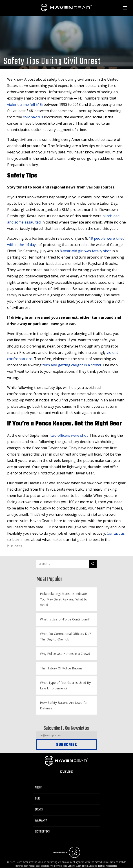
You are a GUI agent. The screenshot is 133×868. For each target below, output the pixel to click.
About (38, 788)
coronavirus (33, 117)
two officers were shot (69, 435)
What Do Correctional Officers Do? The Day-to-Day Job (65, 636)
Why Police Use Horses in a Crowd (65, 654)
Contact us (116, 533)
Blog (38, 799)
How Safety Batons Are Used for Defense (64, 705)
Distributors (42, 832)
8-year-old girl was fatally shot (85, 251)
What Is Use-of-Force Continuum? (65, 619)
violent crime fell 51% (25, 104)
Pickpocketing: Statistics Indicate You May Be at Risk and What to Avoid (64, 599)
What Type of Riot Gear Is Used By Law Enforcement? (65, 685)
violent (112, 352)
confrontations (20, 359)
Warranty (41, 821)
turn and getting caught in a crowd (72, 365)
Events (39, 810)
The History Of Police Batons (61, 668)
